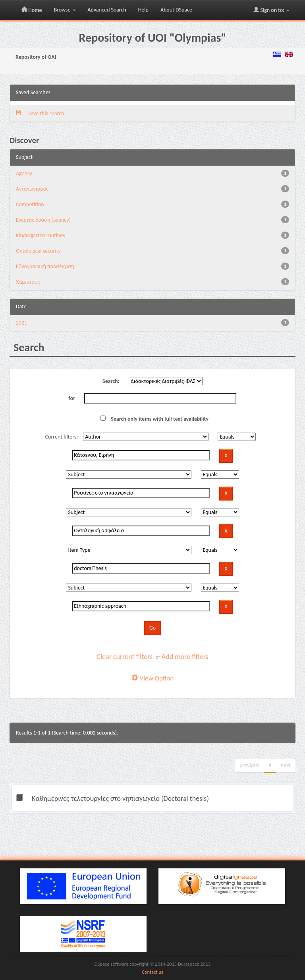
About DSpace (176, 10)
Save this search (40, 113)
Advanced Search (107, 10)
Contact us (152, 972)
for (72, 398)
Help (143, 10)
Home (32, 10)
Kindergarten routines (41, 235)
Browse (65, 10)
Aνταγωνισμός (32, 189)
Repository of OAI (36, 57)
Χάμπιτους (28, 282)
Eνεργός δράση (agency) (43, 220)
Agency (24, 173)
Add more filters (185, 657)
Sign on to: (271, 10)
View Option (152, 678)
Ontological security (38, 251)
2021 (21, 323)
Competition (30, 204)
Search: (111, 381)
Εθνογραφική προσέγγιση (45, 266)
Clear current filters (125, 657)
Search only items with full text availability (154, 419)
